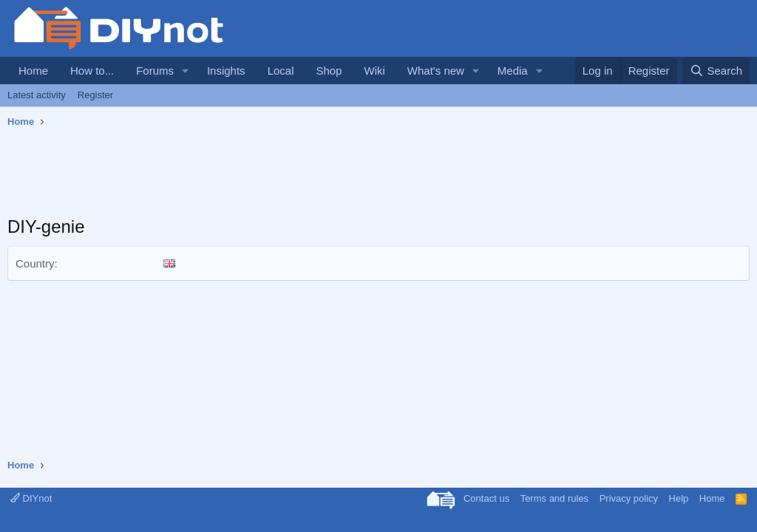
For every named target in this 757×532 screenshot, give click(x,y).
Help (679, 498)
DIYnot (31, 498)
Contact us (486, 498)
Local (281, 71)
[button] (186, 71)
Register (95, 95)
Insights (226, 71)
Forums (155, 71)
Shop (329, 71)
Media (513, 71)
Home (33, 71)
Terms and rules (554, 498)
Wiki (375, 71)
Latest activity (37, 95)
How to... (92, 71)
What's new (436, 71)
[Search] (716, 71)
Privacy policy (629, 498)
